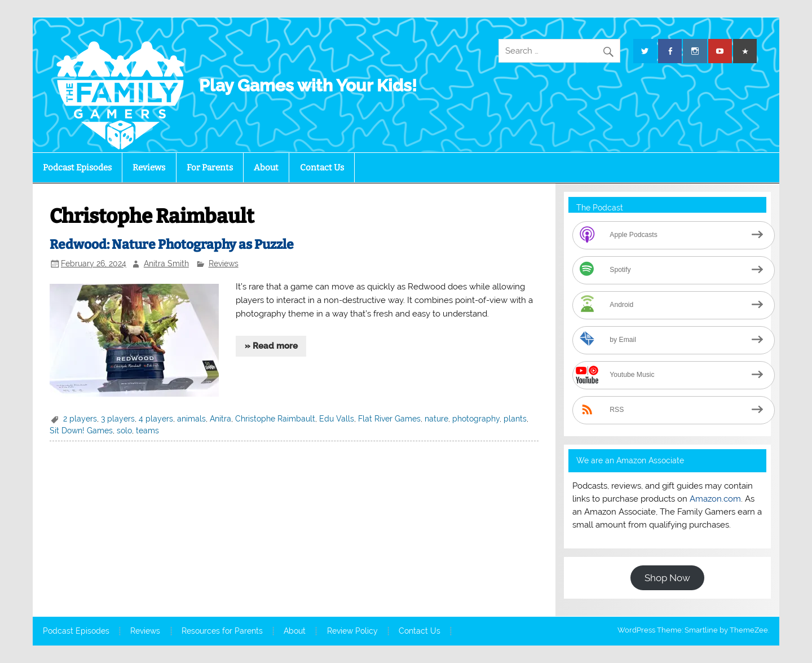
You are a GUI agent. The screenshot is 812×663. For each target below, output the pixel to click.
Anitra (220, 419)
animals (191, 419)
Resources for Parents (222, 631)
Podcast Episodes (77, 168)
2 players (80, 419)
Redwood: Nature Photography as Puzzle (172, 245)
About (266, 168)
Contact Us (322, 168)
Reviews (149, 168)
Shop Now (667, 578)
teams (147, 431)
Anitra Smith (166, 264)
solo (124, 431)
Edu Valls (337, 419)
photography (476, 419)
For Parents (210, 168)
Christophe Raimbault (275, 419)
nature (436, 419)
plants (515, 419)
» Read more (271, 346)
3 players (118, 419)
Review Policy (352, 631)
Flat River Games (389, 419)
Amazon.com (715, 499)
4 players (156, 419)
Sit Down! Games (81, 431)
